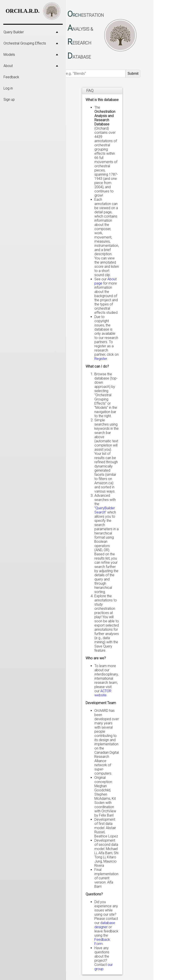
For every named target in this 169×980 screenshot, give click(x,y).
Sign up (9, 99)
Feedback (11, 77)
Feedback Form (102, 942)
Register (101, 359)
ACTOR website (103, 693)
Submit (133, 73)
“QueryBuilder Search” (105, 510)
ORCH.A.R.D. (22, 11)
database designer (105, 925)
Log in (8, 88)
